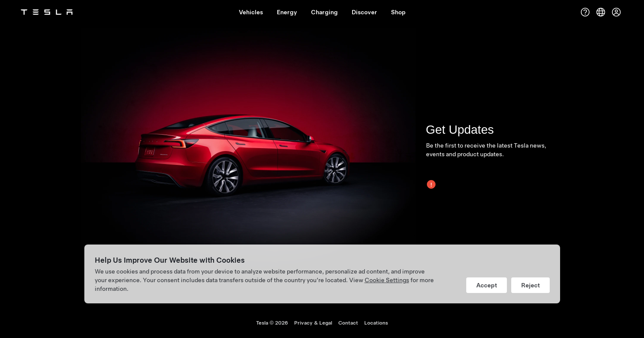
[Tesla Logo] (47, 12)
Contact (348, 323)
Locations (376, 323)
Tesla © (272, 323)
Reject (530, 285)
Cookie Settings (387, 280)
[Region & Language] (601, 12)
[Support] (585, 12)
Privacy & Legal (313, 323)
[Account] (616, 12)
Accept (487, 285)
